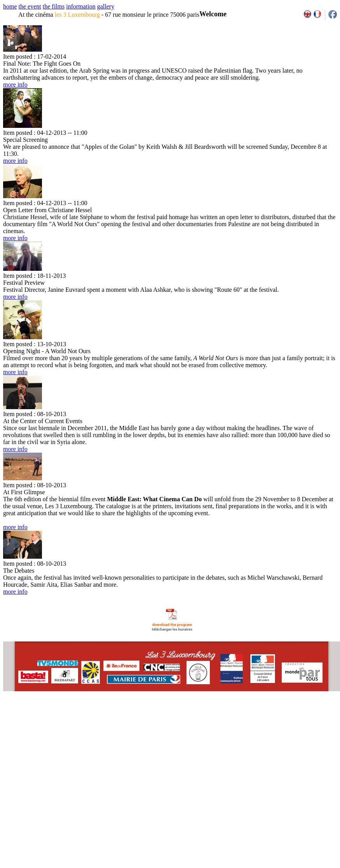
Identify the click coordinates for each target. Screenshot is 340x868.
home (10, 6)
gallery (106, 6)
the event (30, 6)
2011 (268, 717)
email (63, 717)
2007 (233, 717)
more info (15, 85)
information (81, 6)
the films (54, 6)
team (140, 717)
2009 (250, 717)
